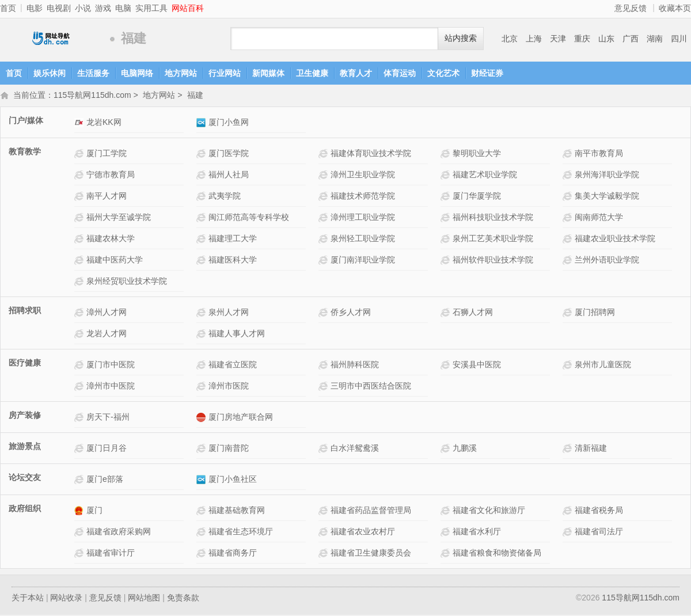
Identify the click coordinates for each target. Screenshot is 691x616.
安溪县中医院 (477, 366)
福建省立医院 (233, 366)
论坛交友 (25, 478)
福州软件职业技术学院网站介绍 (447, 261)
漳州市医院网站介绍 (202, 387)
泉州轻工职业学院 (363, 239)
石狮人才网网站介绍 (447, 313)
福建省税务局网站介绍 (569, 512)
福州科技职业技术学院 (493, 218)
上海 (534, 39)
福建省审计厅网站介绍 (80, 554)
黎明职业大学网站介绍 (447, 155)
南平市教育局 (599, 154)
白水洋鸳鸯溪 (355, 449)
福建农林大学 (111, 239)
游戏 (103, 8)
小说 (83, 8)
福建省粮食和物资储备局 (497, 554)
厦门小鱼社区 (233, 480)
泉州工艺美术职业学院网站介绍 (447, 240)
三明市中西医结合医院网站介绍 (324, 387)
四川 (679, 39)
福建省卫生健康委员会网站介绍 (324, 554)
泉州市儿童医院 (603, 366)
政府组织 (25, 509)
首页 (8, 8)
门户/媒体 (26, 121)
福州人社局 (229, 176)
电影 (35, 8)
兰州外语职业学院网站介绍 (569, 261)
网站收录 (66, 599)
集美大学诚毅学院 (607, 197)
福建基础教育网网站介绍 (202, 512)
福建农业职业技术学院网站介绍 (569, 240)
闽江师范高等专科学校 (249, 218)
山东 (606, 39)
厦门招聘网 (595, 313)
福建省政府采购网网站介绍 (80, 533)
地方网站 (181, 73)
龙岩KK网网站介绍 (80, 123)
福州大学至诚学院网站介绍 (80, 218)
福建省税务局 (599, 511)
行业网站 (225, 73)
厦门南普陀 (229, 449)
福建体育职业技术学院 (371, 154)
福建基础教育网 (237, 511)
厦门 (94, 511)
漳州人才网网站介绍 (80, 313)
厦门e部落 (105, 480)
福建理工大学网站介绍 (202, 240)
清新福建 (591, 449)
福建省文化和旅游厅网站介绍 (447, 512)
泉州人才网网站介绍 (202, 313)
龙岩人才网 (107, 334)
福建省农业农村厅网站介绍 (324, 533)
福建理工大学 (233, 239)
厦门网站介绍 (80, 512)
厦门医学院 (229, 154)
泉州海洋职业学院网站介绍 (569, 176)
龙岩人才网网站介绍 (80, 335)
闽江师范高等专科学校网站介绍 (202, 218)
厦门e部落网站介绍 (80, 480)
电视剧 (59, 8)
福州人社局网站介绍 (202, 176)
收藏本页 (675, 8)
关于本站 (28, 599)
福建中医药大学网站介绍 (80, 261)
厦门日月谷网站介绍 (80, 449)
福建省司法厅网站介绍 (569, 533)
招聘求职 (25, 311)
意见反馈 (631, 8)
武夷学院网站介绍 (202, 197)
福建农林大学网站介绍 (80, 240)
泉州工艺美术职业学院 (493, 239)
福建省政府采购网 (119, 533)
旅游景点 (25, 447)
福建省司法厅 (599, 533)
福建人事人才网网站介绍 (202, 335)
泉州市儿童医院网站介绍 (569, 366)
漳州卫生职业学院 (363, 176)
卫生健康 (312, 73)
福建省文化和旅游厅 (489, 511)
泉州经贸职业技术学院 (127, 282)
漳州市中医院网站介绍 (80, 387)
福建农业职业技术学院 (615, 239)
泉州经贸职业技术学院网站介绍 (80, 282)
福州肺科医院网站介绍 (324, 366)
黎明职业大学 (477, 154)
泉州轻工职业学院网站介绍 (324, 240)
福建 (195, 96)
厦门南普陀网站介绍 (202, 449)
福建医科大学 (233, 261)
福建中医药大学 (115, 261)
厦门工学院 (107, 154)
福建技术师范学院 (363, 197)
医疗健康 (25, 364)
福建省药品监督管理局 (371, 511)
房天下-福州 (108, 418)
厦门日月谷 (107, 449)
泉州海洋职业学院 (607, 176)
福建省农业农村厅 (363, 533)
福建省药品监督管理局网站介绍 (324, 512)
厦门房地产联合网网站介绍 (202, 418)
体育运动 (400, 73)
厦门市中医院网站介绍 (80, 366)
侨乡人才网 (351, 313)
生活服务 (93, 73)
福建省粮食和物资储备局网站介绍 (447, 554)
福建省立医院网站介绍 (202, 366)
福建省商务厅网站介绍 (202, 554)
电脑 (123, 8)
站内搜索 (461, 38)
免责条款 (183, 599)
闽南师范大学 (599, 218)
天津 (558, 39)
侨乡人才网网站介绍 (324, 313)
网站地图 (144, 599)
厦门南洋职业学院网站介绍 (324, 261)
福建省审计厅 (111, 554)
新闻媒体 (268, 73)
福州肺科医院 (355, 366)
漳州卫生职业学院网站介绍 (324, 176)
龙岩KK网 (104, 123)
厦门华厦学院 (477, 197)
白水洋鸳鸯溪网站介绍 (324, 449)
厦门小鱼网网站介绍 (202, 123)
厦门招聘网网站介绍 (569, 313)
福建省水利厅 (477, 533)
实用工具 (151, 8)
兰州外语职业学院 (607, 261)
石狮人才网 (473, 313)
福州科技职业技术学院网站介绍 (447, 218)
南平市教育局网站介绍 (569, 155)
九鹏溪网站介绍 (447, 449)
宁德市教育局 (111, 176)
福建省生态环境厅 (241, 533)
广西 (631, 39)
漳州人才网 (107, 313)
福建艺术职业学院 (485, 176)
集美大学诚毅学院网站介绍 (569, 197)
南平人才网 (107, 197)
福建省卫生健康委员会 (371, 554)
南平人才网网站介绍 (80, 197)
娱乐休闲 (50, 73)
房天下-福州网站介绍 (80, 418)
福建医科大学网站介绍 (202, 261)
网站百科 (188, 8)
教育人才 (356, 73)
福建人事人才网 (237, 334)
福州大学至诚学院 (119, 218)
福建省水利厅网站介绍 (447, 533)
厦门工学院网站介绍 (80, 155)
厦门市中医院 (111, 366)
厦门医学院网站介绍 (202, 155)
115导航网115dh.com (52, 39)
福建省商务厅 (233, 554)
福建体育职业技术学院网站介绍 (324, 155)
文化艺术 (443, 73)
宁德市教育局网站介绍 (80, 176)
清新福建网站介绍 (569, 449)
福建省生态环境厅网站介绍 (202, 533)
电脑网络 (137, 73)
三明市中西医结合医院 (371, 387)
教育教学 (25, 153)
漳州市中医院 (111, 387)
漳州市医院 (229, 387)
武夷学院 (225, 197)
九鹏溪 (465, 449)
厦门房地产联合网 (241, 418)
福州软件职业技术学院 (493, 261)
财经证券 (487, 73)
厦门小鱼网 (229, 123)
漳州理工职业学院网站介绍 (324, 218)
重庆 (582, 39)
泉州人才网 (229, 313)
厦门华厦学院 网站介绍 (447, 197)
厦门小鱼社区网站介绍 (202, 480)
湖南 (655, 39)
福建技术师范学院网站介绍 (324, 197)
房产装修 (25, 416)
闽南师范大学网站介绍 (569, 218)
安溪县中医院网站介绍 (447, 366)
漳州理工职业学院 (363, 218)
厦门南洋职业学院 (363, 261)
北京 (510, 39)
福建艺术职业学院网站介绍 (447, 176)
